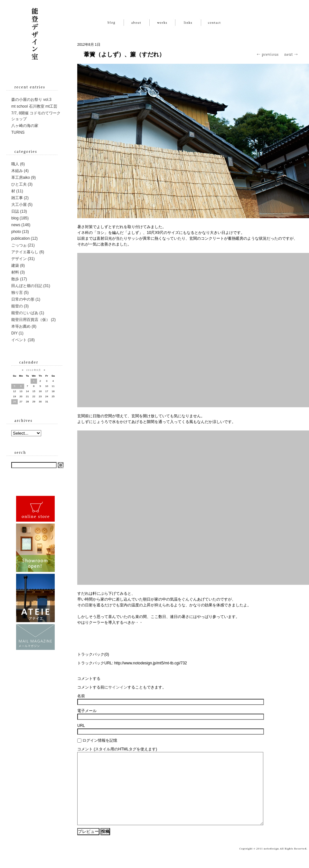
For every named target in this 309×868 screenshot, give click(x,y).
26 (15, 402)
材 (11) (17, 191)
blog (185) (20, 218)
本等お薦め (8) (24, 326)
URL (81, 726)
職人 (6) (18, 164)
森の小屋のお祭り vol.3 (31, 100)
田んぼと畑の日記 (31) (31, 286)
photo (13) (20, 232)
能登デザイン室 (35, 32)
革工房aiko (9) (23, 178)
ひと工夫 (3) (22, 184)
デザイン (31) (23, 259)
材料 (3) (18, 272)
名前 (81, 696)
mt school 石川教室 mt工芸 (34, 106)
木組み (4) (20, 171)
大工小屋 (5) (22, 205)
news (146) (21, 225)
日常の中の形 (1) (26, 299)
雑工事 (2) (20, 198)
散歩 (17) (19, 279)
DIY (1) (17, 333)
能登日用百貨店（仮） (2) (33, 320)
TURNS (18, 132)
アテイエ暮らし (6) (28, 252)
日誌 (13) (19, 211)
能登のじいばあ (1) (28, 313)
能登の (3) (20, 306)
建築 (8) (18, 265)
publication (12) (24, 238)
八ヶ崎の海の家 (25, 126)
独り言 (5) (20, 293)
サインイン (118, 687)
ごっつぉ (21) (23, 245)
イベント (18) (23, 340)
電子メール (87, 711)
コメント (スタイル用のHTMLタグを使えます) (117, 749)
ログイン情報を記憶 (100, 740)
